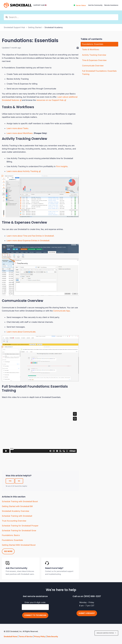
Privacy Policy (40, 636)
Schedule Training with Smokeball (17, 516)
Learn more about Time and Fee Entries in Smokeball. (30, 236)
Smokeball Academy (54, 27)
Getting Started (35, 27)
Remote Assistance (111, 5)
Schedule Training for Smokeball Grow (19, 530)
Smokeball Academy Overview (16, 511)
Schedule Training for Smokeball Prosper (20, 526)
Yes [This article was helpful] (10, 481)
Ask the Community (95, 5)
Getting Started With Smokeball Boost (19, 545)
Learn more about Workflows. (20, 133)
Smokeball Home (11, 636)
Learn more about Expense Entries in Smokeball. (28, 241)
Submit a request (87, 613)
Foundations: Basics (11, 535)
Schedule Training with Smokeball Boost (20, 501)
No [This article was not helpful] (19, 481)
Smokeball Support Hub (14, 27)
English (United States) (105, 633)
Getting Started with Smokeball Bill (17, 506)
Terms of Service (26, 636)
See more (8, 551)
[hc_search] (61, 17)
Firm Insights (62, 166)
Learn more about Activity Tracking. (23, 171)
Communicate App (61, 311)
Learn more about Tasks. (18, 128)
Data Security (53, 636)
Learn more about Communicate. (21, 332)
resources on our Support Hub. (50, 100)
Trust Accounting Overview (14, 521)
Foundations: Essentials (12, 540)
